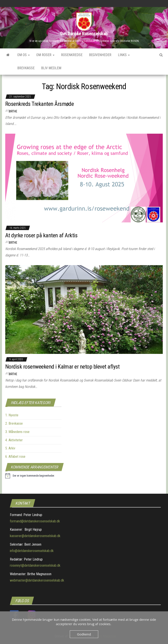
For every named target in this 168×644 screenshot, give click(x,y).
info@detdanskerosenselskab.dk (32, 551)
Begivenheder (100, 55)
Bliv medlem (51, 68)
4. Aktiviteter (14, 440)
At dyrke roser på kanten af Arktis (41, 235)
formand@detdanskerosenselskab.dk (35, 521)
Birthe (13, 111)
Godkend (84, 634)
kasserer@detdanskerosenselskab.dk (35, 536)
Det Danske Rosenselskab (84, 34)
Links (124, 55)
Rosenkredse (72, 55)
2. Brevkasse (14, 423)
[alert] (30, 476)
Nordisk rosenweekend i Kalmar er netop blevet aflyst (62, 367)
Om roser (45, 55)
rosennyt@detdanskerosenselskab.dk (35, 565)
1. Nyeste (12, 415)
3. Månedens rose (17, 432)
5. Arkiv (10, 448)
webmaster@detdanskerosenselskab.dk (37, 580)
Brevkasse (26, 68)
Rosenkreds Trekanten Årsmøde (39, 104)
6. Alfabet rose (15, 457)
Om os (24, 55)
